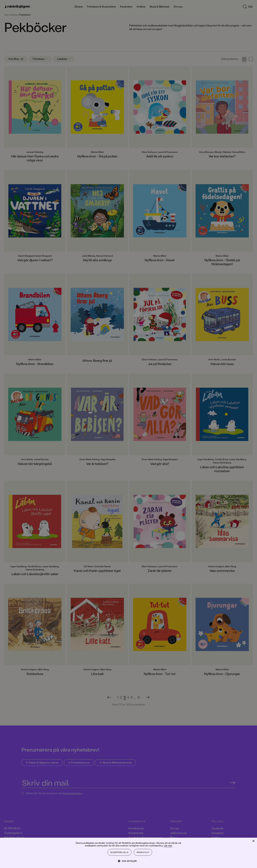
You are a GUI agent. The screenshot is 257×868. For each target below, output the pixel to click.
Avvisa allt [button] (143, 852)
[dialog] (128, 434)
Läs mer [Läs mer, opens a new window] (168, 845)
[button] (128, 861)
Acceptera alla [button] (119, 852)
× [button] (253, 841)
